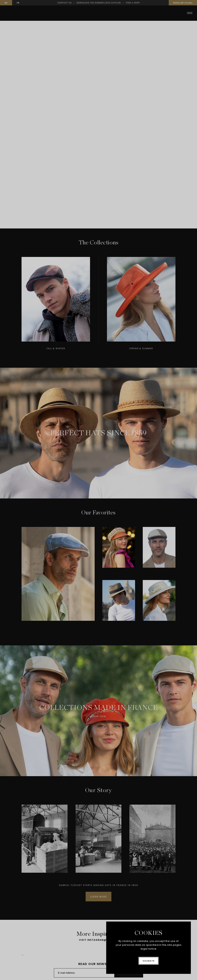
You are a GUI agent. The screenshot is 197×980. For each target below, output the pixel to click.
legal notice (149, 949)
